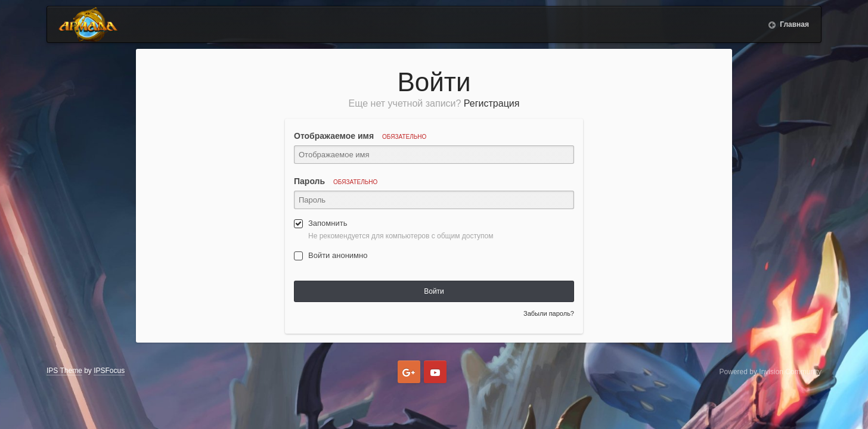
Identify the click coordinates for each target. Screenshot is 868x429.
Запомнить (328, 223)
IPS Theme (64, 371)
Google (409, 372)
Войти (434, 291)
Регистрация (492, 103)
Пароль (336, 181)
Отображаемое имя (360, 136)
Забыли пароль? (549, 313)
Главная (793, 24)
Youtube (435, 372)
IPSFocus (109, 371)
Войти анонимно (338, 255)
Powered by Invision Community (771, 372)
